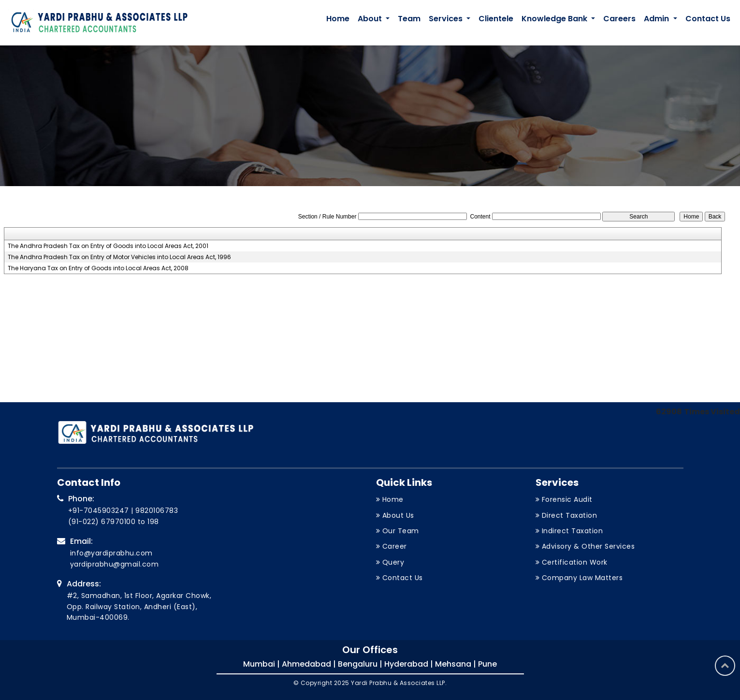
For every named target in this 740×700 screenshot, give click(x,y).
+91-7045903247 (99, 510)
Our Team (401, 531)
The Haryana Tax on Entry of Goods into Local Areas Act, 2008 (98, 268)
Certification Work (575, 562)
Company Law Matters (582, 578)
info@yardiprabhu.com (111, 553)
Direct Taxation (570, 515)
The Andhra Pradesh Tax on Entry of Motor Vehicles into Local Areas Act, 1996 (119, 257)
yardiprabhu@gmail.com (115, 564)
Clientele (496, 19)
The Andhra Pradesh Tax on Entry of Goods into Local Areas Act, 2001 (108, 246)
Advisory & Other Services (588, 546)
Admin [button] (657, 19)
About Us (398, 515)
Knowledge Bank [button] (555, 19)
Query (393, 562)
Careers (619, 19)
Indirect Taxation (573, 531)
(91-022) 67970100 (102, 522)
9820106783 (157, 510)
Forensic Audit (567, 499)
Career (395, 546)
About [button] (371, 19)
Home (338, 19)
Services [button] (447, 19)
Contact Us (708, 19)
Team (409, 19)
